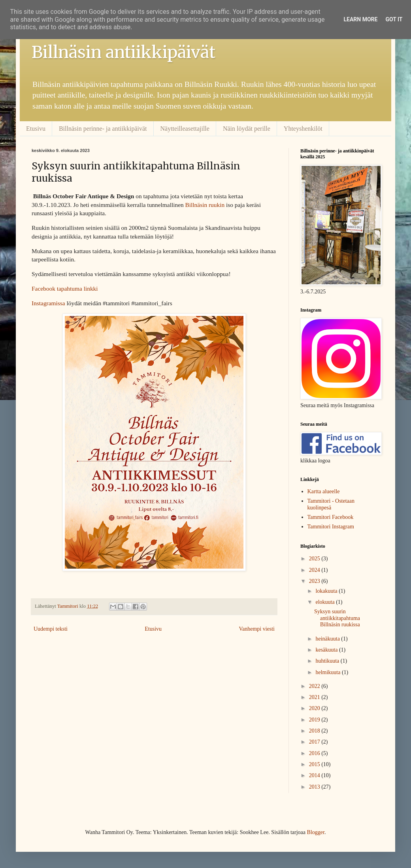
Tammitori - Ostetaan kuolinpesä (331, 504)
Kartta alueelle (324, 491)
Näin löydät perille (247, 129)
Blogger (316, 832)
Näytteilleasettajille (185, 129)
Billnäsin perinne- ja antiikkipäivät (103, 129)
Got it (394, 19)
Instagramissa (48, 303)
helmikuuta (329, 672)
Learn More (360, 19)
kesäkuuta (327, 650)
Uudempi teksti (51, 629)
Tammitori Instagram (331, 527)
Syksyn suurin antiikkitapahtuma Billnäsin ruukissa (337, 618)
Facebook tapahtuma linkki (65, 288)
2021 (315, 697)
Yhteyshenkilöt (303, 129)
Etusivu (36, 129)
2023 (315, 581)
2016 (315, 753)
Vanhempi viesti (257, 629)
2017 (315, 742)
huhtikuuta (328, 661)
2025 (315, 559)
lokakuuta (327, 591)
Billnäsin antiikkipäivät (123, 52)
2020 (315, 708)
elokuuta (326, 602)
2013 (315, 787)
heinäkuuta (328, 639)
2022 (315, 686)
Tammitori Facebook (331, 517)
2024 (315, 570)
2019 (315, 720)
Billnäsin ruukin (205, 205)
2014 (315, 775)
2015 (315, 764)
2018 (315, 731)
